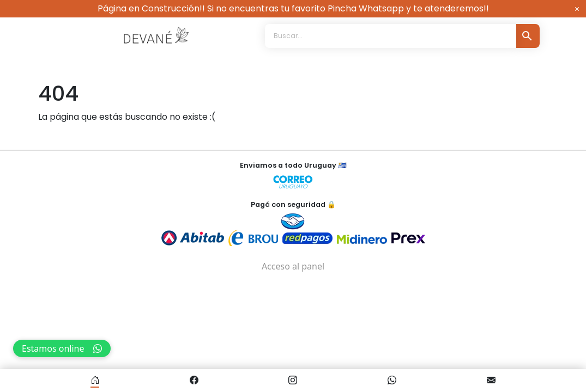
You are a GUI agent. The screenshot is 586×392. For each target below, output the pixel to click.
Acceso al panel (293, 266)
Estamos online (62, 348)
